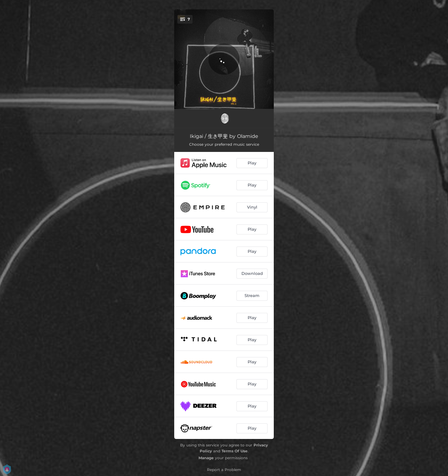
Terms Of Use (235, 451)
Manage (206, 458)
